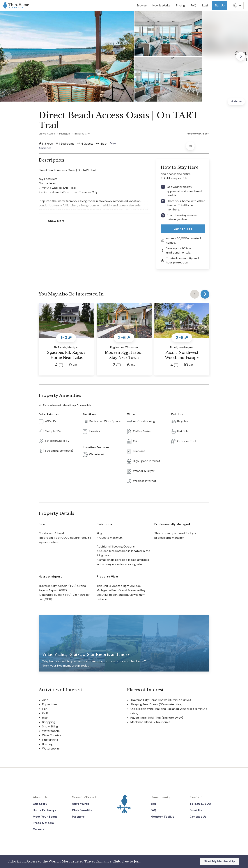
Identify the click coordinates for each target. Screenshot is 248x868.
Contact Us (198, 817)
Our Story (40, 804)
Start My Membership (219, 861)
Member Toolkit (162, 817)
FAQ (153, 810)
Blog (154, 804)
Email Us (196, 810)
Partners (78, 817)
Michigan (65, 134)
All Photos (236, 101)
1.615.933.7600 (200, 804)
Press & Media (43, 823)
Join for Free (183, 229)
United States (47, 134)
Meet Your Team (45, 817)
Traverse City (82, 134)
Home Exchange (45, 810)
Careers (39, 829)
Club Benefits (82, 810)
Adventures (81, 804)
